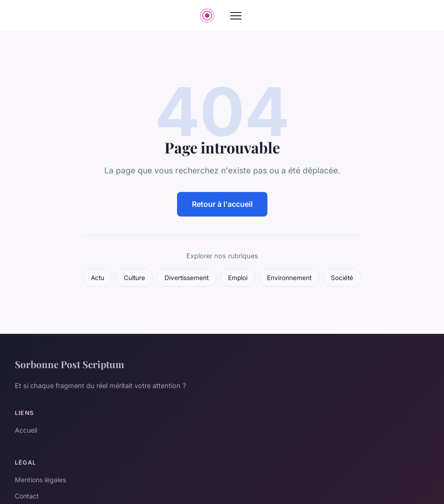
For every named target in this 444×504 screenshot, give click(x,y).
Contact (27, 496)
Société (342, 278)
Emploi (238, 278)
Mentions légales (40, 480)
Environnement (289, 278)
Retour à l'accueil (222, 204)
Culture (134, 278)
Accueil (26, 430)
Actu (98, 278)
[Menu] (236, 16)
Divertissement (187, 278)
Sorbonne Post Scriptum (70, 364)
